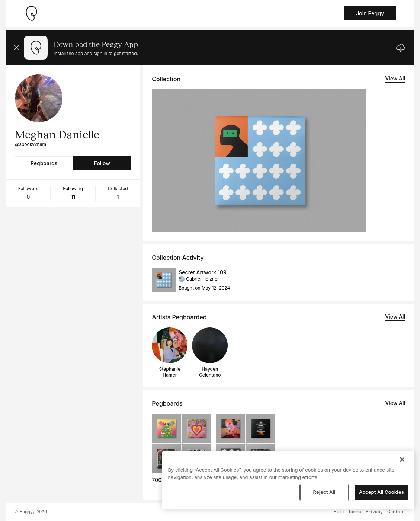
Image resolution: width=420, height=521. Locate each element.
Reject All (324, 492)
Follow (102, 163)
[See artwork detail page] (259, 161)
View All (395, 78)
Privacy (374, 512)
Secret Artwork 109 (202, 272)
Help (339, 512)
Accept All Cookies (381, 492)
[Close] (402, 460)
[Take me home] (31, 13)
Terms (355, 512)
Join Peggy (370, 13)
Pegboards (44, 163)
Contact (396, 512)
